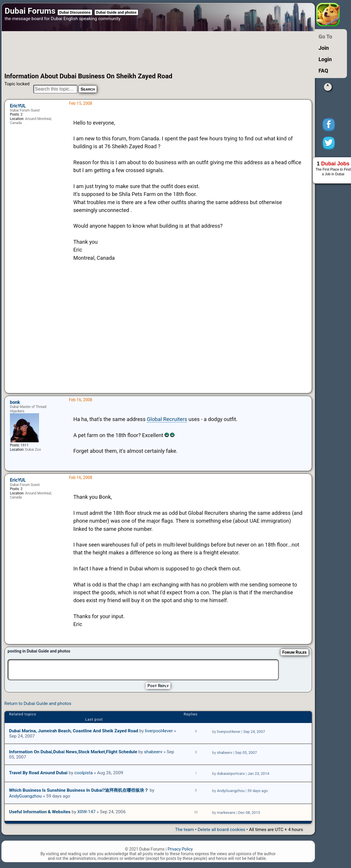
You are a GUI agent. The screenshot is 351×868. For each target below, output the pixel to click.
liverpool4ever (159, 731)
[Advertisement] (147, 52)
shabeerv (153, 752)
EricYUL (18, 106)
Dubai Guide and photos (116, 12)
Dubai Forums (30, 11)
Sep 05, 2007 (246, 753)
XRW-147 (86, 812)
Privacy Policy (180, 849)
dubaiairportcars (231, 774)
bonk (15, 402)
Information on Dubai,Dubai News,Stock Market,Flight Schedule (73, 752)
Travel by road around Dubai (38, 773)
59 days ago (257, 791)
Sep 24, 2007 (254, 732)
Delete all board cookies (222, 830)
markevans (226, 813)
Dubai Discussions (75, 12)
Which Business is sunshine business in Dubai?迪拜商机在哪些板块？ (79, 790)
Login (325, 59)
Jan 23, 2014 (258, 774)
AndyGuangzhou (25, 796)
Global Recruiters (167, 419)
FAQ (323, 71)
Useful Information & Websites (40, 812)
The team (185, 830)
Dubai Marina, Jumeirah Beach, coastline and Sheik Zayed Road (74, 731)
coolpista (83, 773)
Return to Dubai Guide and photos (38, 703)
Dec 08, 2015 (249, 813)
